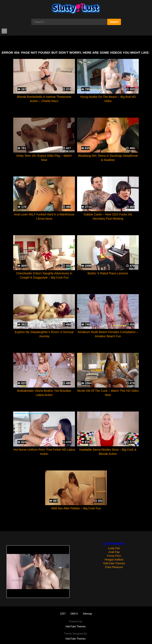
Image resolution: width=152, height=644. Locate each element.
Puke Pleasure (114, 567)
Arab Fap (114, 552)
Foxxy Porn (114, 556)
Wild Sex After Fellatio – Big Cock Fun (76, 508)
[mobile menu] (4, 31)
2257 (63, 614)
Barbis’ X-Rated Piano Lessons (108, 273)
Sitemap (87, 614)
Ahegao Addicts (114, 560)
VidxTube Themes (114, 563)
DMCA (74, 614)
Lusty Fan (114, 548)
